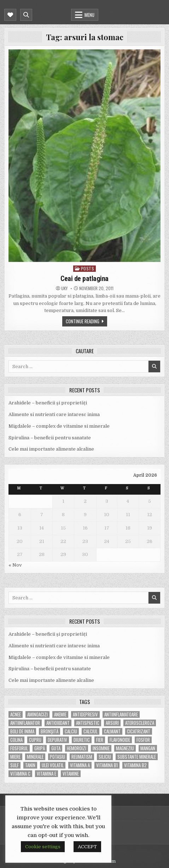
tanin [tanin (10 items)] (30, 765)
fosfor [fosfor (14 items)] (143, 740)
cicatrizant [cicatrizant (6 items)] (139, 731)
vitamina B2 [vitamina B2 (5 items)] (135, 765)
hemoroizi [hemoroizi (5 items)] (77, 748)
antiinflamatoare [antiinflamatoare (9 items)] (121, 714)
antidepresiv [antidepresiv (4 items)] (85, 714)
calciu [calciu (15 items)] (71, 731)
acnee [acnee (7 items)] (16, 714)
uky (64, 288)
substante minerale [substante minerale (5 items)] (137, 757)
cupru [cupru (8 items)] (35, 740)
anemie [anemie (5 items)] (60, 714)
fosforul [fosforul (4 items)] (19, 748)
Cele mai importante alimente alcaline (51, 449)
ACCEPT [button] (87, 847)
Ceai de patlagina (84, 279)
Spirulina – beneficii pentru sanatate (50, 438)
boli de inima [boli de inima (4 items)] (22, 731)
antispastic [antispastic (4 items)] (88, 723)
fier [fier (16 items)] (100, 740)
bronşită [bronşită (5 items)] (49, 731)
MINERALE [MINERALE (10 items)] (35, 757)
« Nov (15, 565)
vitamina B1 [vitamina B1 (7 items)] (107, 765)
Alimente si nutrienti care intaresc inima (54, 414)
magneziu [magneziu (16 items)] (125, 748)
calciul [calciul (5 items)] (91, 731)
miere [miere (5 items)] (15, 757)
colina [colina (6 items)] (16, 740)
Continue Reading (83, 321)
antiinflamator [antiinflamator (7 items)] (25, 723)
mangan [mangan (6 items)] (148, 748)
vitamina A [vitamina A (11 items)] (80, 765)
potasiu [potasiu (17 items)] (57, 757)
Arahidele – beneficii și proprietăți (48, 403)
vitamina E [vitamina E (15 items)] (46, 774)
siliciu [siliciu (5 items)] (105, 757)
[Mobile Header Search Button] (26, 15)
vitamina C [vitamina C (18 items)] (20, 774)
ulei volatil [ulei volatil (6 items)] (53, 765)
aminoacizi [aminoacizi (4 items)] (37, 714)
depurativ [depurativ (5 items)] (57, 740)
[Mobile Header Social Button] (10, 15)
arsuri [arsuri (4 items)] (112, 723)
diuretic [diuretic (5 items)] (82, 740)
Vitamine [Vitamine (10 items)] (71, 774)
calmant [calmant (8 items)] (112, 731)
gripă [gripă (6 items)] (40, 748)
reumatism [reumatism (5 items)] (82, 757)
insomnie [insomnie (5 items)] (101, 748)
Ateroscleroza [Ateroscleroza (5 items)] (140, 723)
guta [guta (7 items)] (56, 748)
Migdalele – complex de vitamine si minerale (59, 426)
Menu (89, 15)
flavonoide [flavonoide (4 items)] (120, 740)
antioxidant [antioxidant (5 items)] (58, 723)
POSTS (88, 268)
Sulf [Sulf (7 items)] (14, 765)
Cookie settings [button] (43, 847)
